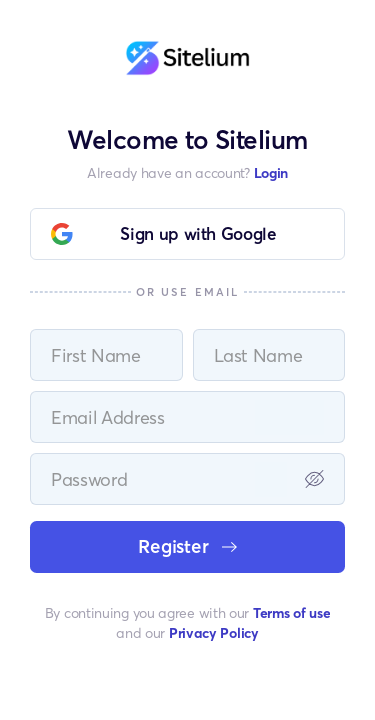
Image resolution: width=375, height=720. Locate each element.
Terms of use (291, 612)
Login (271, 172)
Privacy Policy (214, 632)
